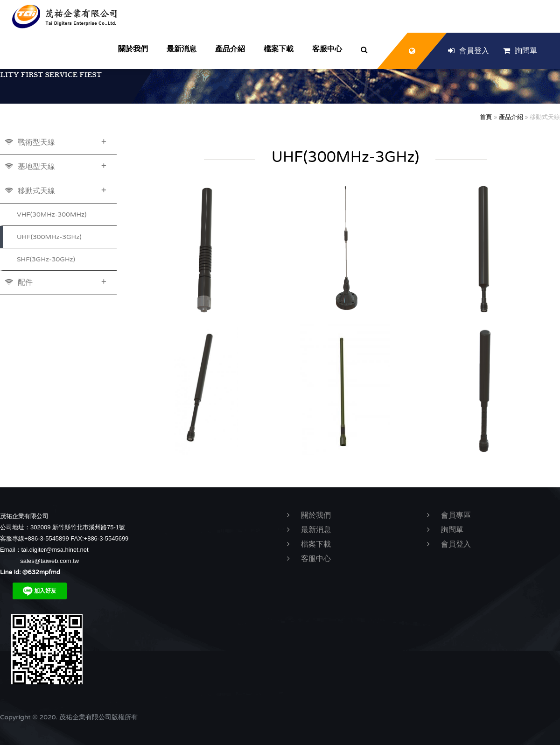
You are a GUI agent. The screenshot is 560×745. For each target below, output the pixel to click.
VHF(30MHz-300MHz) (52, 214)
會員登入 (469, 51)
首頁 (486, 117)
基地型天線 (56, 166)
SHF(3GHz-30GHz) (46, 259)
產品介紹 (511, 117)
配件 (56, 282)
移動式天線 (56, 190)
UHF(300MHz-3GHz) (49, 237)
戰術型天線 (56, 142)
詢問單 (520, 51)
